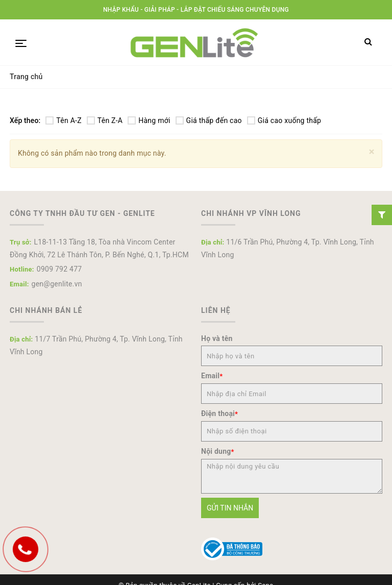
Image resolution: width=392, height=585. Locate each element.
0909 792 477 (59, 269)
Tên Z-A (105, 120)
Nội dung (218, 451)
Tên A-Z (63, 120)
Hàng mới (149, 120)
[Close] (372, 152)
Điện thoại (219, 413)
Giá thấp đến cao (209, 120)
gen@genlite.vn (57, 284)
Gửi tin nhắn (230, 508)
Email (212, 376)
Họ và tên (217, 338)
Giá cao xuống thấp (284, 120)
